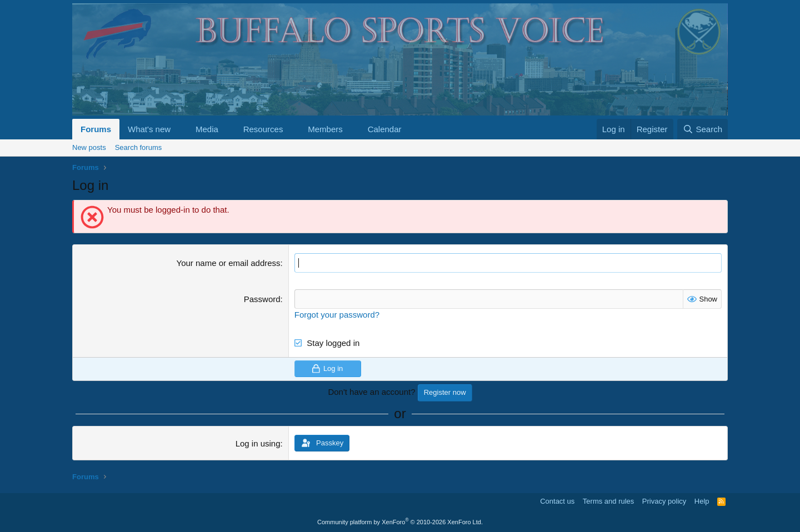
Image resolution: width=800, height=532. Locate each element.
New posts (89, 147)
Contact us (557, 501)
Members (325, 129)
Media (207, 129)
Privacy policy (664, 501)
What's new (149, 129)
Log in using (258, 443)
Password (262, 299)
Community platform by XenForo (400, 522)
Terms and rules (608, 501)
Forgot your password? (337, 315)
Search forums (139, 147)
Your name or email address (229, 263)
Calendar (385, 129)
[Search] (702, 129)
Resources (263, 129)
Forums (96, 129)
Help (702, 501)
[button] (179, 129)
